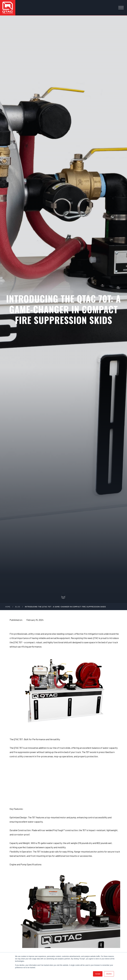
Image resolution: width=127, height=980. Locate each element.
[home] (8, 8)
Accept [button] (98, 974)
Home (8, 607)
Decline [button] (109, 974)
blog (18, 607)
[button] (121, 8)
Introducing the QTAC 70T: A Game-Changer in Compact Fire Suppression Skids (65, 607)
